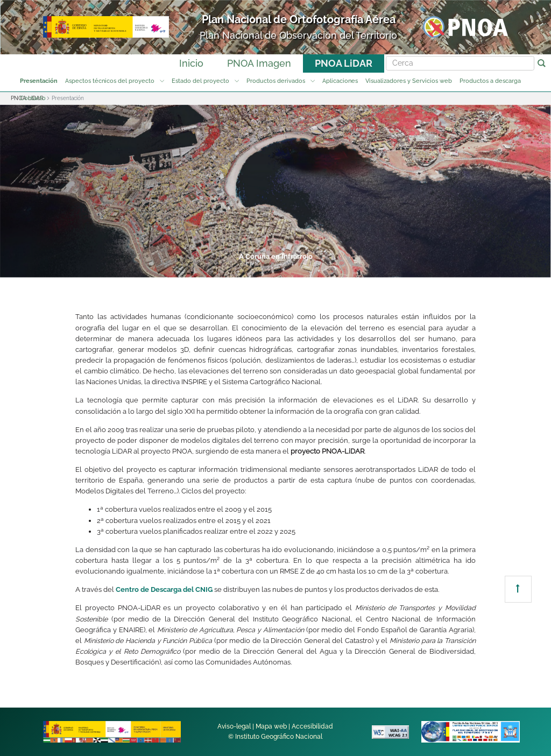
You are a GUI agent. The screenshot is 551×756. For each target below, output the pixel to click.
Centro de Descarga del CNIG (164, 589)
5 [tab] (315, 269)
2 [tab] (193, 269)
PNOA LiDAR (344, 63)
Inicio (191, 63)
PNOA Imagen (259, 63)
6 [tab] (356, 269)
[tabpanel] (275, 191)
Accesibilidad (312, 726)
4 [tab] (274, 269)
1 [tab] (152, 269)
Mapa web (271, 726)
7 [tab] (397, 269)
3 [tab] (234, 269)
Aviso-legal (234, 726)
